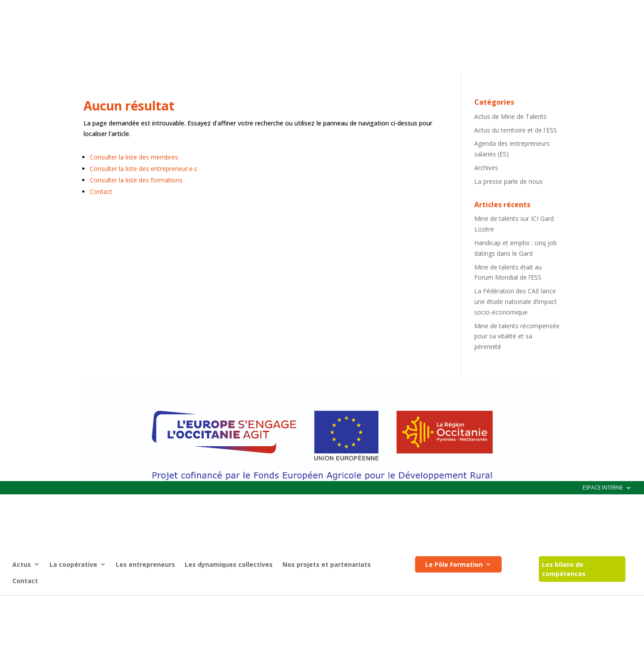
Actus (22, 83)
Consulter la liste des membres (134, 199)
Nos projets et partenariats (327, 83)
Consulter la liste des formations (136, 222)
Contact (25, 100)
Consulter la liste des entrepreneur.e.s (143, 211)
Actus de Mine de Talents (511, 159)
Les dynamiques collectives (229, 83)
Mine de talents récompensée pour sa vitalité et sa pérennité (517, 379)
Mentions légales (280, 604)
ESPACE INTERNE (603, 7)
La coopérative (73, 83)
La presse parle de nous (509, 224)
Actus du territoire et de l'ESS (516, 173)
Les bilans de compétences (564, 88)
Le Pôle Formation (454, 83)
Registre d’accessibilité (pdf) (349, 604)
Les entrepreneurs (145, 83)
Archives (486, 210)
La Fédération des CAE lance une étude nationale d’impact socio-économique (516, 344)
